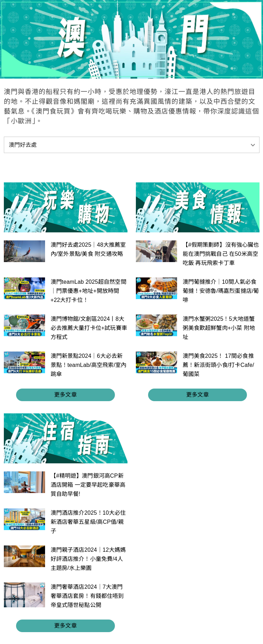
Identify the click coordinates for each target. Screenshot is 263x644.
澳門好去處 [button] (23, 145)
